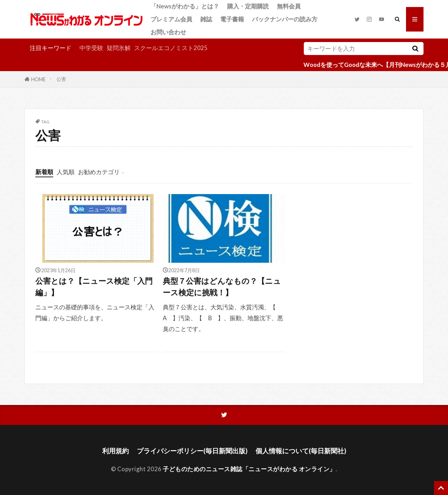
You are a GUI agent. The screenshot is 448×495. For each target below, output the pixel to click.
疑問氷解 (119, 48)
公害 (61, 79)
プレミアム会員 (171, 19)
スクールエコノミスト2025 (171, 48)
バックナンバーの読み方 (285, 19)
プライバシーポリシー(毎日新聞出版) (192, 451)
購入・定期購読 (248, 6)
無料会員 (289, 6)
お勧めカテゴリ (99, 172)
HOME (38, 79)
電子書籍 (232, 19)
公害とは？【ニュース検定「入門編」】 (94, 287)
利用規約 (115, 451)
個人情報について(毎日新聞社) (301, 451)
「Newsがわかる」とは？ (185, 6)
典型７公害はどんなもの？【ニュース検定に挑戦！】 (222, 287)
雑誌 (206, 19)
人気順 (66, 172)
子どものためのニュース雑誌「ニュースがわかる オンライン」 (249, 469)
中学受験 (91, 48)
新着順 (44, 172)
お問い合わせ (168, 32)
